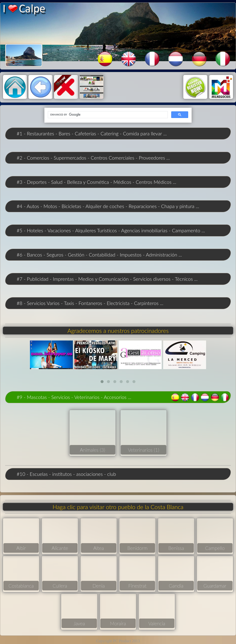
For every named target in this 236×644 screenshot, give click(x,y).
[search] (107, 115)
